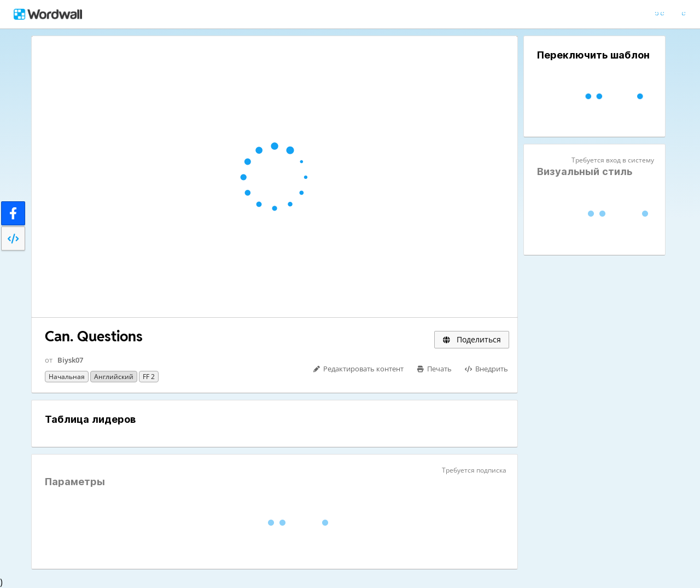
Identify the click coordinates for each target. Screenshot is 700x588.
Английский (114, 377)
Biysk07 (70, 360)
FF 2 (149, 377)
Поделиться (472, 339)
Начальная (67, 377)
